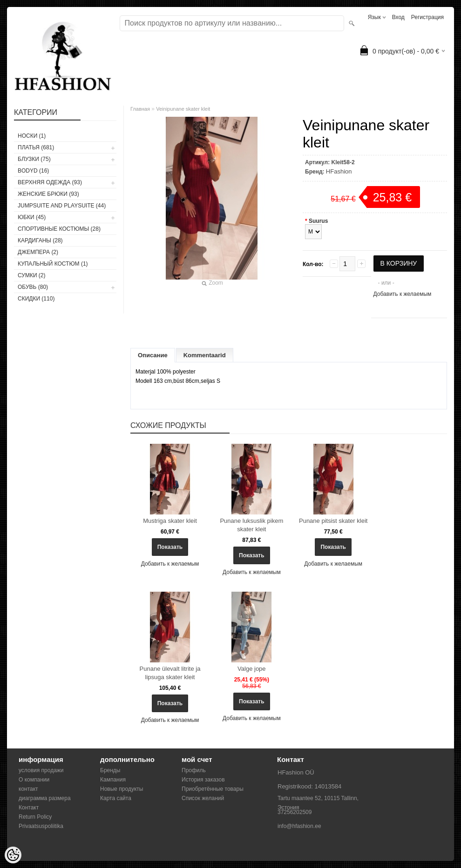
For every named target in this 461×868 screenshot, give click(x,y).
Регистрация (427, 17)
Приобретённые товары (213, 789)
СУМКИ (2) (32, 275)
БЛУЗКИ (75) (34, 159)
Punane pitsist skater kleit (333, 521)
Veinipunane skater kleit (183, 109)
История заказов (203, 780)
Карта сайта (116, 798)
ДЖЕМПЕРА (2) (38, 252)
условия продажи (41, 770)
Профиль (194, 770)
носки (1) (32, 136)
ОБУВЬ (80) (33, 287)
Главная (140, 109)
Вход (398, 17)
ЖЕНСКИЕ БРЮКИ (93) (48, 194)
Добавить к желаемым (403, 294)
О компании (34, 780)
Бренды (110, 770)
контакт (28, 789)
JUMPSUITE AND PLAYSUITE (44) (62, 206)
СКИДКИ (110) (36, 299)
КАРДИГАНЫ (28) (40, 240)
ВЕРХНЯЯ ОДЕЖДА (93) (50, 182)
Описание (153, 355)
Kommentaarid (205, 355)
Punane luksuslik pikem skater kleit (251, 525)
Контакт (29, 808)
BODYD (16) (33, 171)
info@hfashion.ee (299, 826)
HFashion (339, 171)
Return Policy (35, 817)
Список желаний (203, 798)
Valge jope (251, 669)
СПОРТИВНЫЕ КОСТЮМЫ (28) (59, 229)
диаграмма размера (45, 798)
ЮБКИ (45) (32, 217)
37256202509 (295, 812)
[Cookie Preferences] (13, 855)
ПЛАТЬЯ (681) (36, 147)
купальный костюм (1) (53, 264)
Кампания (113, 780)
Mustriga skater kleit (170, 521)
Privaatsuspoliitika (41, 826)
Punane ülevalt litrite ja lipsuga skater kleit (170, 673)
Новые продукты (122, 789)
